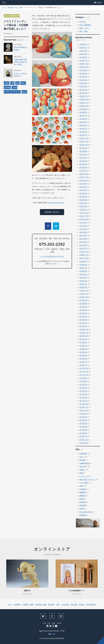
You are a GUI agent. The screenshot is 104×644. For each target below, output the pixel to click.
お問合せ (82, 605)
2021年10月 (84, 219)
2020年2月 (83, 284)
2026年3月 (83, 54)
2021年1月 (83, 248)
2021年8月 (83, 226)
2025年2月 (83, 93)
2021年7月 (83, 229)
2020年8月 (83, 265)
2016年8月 (83, 417)
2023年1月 (83, 171)
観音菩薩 (83, 502)
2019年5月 (83, 313)
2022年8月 (83, 187)
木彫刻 (7, 83)
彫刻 (17, 83)
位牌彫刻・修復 (41, 605)
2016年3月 (83, 430)
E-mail (52, 634)
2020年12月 (84, 252)
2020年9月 (83, 261)
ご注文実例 (65, 605)
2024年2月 (83, 132)
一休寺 (14, 87)
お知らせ (83, 22)
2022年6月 (83, 193)
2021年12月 (84, 213)
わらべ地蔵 (83, 483)
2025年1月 (83, 96)
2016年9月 (83, 414)
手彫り (23, 83)
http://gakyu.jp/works (56, 203)
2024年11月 (84, 103)
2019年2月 (83, 323)
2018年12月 (84, 329)
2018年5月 (83, 352)
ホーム (4, 7)
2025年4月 (83, 86)
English (98, 3)
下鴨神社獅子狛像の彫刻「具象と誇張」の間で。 (20, 62)
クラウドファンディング (12, 92)
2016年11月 (84, 407)
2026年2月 (83, 57)
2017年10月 (84, 375)
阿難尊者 (83, 492)
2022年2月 (83, 206)
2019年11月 (84, 294)
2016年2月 (83, 433)
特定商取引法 (92, 605)
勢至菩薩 (83, 505)
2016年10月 (84, 410)
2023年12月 (84, 138)
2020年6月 (83, 271)
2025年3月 (83, 90)
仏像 (12, 83)
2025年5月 (83, 83)
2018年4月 (83, 355)
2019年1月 (83, 326)
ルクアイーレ (84, 476)
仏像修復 (83, 489)
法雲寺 (82, 509)
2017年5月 (83, 391)
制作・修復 (19, 7)
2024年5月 (83, 122)
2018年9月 (83, 339)
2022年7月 (83, 190)
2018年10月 (84, 336)
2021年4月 (83, 239)
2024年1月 (83, 135)
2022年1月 (83, 210)
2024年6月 (83, 119)
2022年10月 (84, 180)
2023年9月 (83, 148)
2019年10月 (84, 297)
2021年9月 (83, 223)
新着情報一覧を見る (52, 212)
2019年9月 (83, 300)
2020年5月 (83, 274)
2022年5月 (83, 197)
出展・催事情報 (85, 25)
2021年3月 (83, 242)
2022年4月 (83, 200)
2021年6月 (83, 232)
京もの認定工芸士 (86, 512)
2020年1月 (83, 287)
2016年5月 (83, 423)
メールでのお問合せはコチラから (52, 256)
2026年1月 (83, 61)
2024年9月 (83, 109)
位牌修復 (83, 515)
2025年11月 (84, 64)
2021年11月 (84, 216)
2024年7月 (83, 116)
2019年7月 (83, 307)
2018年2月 (83, 362)
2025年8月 (83, 74)
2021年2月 (83, 245)
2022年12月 (84, 174)
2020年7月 (83, 268)
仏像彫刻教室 (84, 463)
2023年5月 (83, 161)
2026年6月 (83, 44)
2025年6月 (83, 80)
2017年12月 (84, 368)
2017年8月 (83, 381)
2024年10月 (84, 106)
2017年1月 (83, 401)
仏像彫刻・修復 (28, 605)
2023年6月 (83, 158)
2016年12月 (84, 404)
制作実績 (51, 605)
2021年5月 (83, 236)
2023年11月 (84, 142)
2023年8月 (83, 151)
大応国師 (7, 87)
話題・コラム (84, 28)
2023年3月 (83, 164)
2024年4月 (83, 125)
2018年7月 (83, 346)
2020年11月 (84, 255)
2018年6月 (83, 349)
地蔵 (81, 473)
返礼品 (24, 92)
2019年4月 (83, 317)
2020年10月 (84, 258)
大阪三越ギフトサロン (87, 479)
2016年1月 (83, 436)
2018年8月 (83, 342)
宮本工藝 (83, 466)
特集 (58, 605)
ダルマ (82, 457)
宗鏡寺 (82, 499)
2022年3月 (83, 203)
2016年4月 (83, 427)
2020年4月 (83, 278)
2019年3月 (83, 320)
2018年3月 (83, 359)
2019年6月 (83, 310)
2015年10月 (84, 443)
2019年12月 (84, 291)
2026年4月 (83, 51)
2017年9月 (83, 378)
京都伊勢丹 (83, 454)
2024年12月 (84, 99)
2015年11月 (84, 440)
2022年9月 (83, 184)
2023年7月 (83, 155)
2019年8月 (83, 304)
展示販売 (83, 460)
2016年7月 (83, 420)
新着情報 (11, 7)
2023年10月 (84, 145)
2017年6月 (83, 388)
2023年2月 (83, 167)
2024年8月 (83, 112)
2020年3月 (83, 281)
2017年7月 (83, 385)
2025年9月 (83, 70)
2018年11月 (84, 333)
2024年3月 (83, 129)
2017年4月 (83, 394)
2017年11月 (84, 372)
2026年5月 (83, 48)
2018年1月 (83, 365)
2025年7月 (83, 77)
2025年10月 (84, 67)
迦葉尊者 (83, 496)
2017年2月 (83, 398)
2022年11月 (84, 177)
